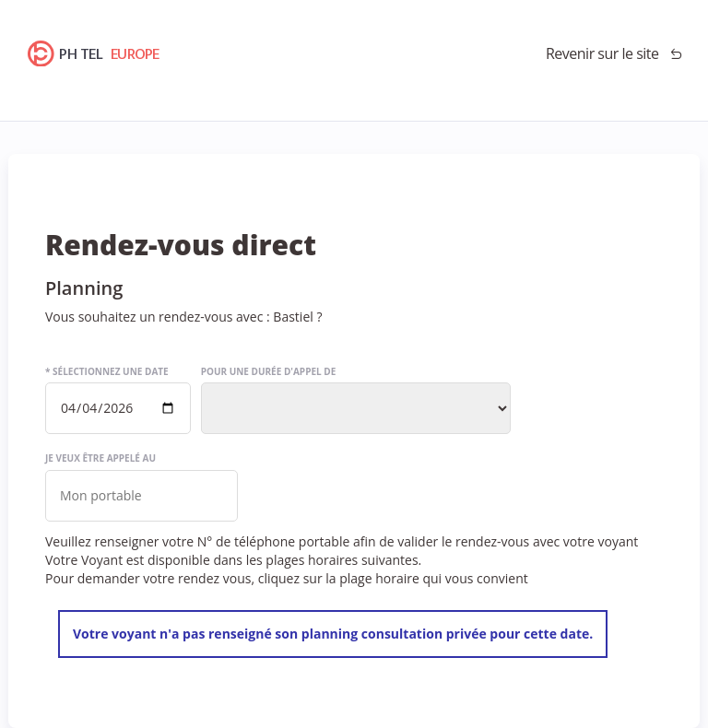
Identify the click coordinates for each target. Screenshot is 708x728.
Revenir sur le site (602, 53)
